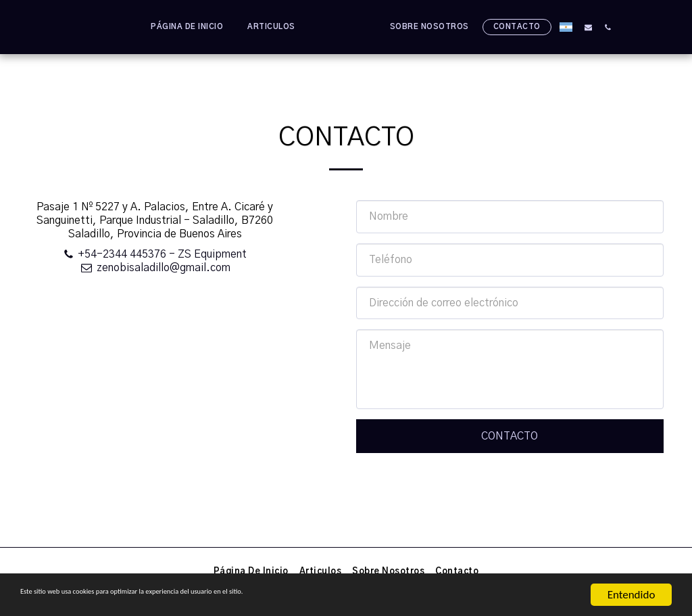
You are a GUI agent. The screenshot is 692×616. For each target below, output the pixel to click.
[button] (616, 27)
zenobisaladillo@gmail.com (155, 268)
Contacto (510, 436)
